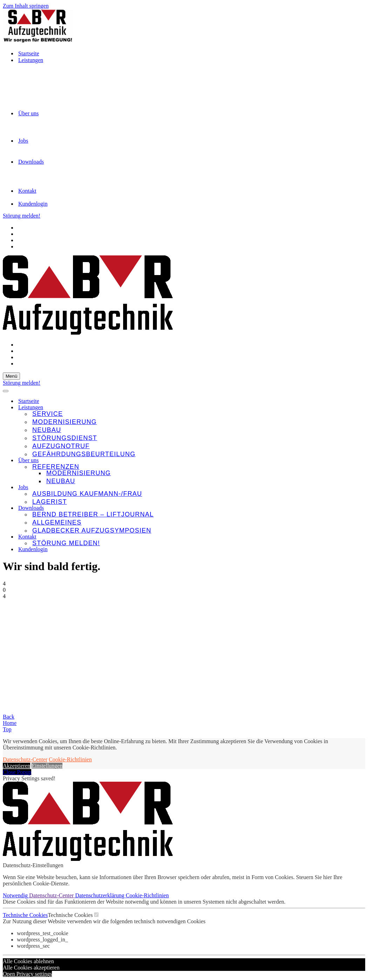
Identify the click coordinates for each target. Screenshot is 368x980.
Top (7, 729)
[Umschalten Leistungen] (362, 408)
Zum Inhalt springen (26, 6)
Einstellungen (47, 766)
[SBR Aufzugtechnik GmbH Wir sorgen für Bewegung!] (184, 27)
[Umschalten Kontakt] (362, 537)
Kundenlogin (33, 204)
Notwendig (16, 895)
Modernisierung (65, 422)
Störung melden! (22, 216)
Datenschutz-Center (25, 759)
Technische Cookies (25, 915)
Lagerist (50, 502)
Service (48, 414)
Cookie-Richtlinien (70, 759)
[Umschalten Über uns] (362, 461)
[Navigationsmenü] (11, 376)
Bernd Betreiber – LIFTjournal (93, 514)
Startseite (29, 53)
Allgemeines (57, 522)
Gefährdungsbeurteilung (84, 454)
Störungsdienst (65, 438)
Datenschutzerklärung (100, 895)
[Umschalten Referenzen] (362, 467)
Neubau (47, 430)
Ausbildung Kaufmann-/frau (87, 494)
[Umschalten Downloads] (362, 508)
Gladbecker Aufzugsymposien (92, 530)
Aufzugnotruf (61, 446)
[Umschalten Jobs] (362, 488)
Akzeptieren (16, 766)
